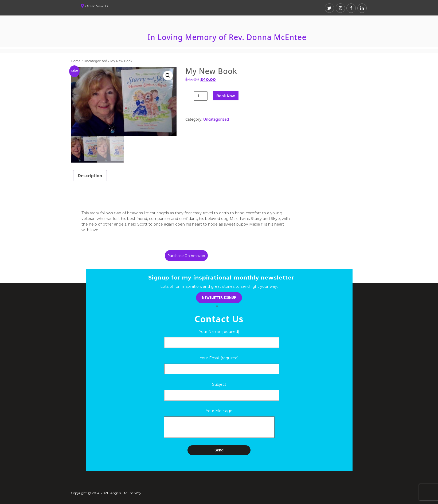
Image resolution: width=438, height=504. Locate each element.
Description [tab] (90, 176)
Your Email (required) (219, 363)
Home (76, 61)
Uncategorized (95, 61)
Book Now (226, 96)
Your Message (219, 411)
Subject (219, 384)
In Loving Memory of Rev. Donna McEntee (227, 37)
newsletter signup (219, 298)
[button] (168, 76)
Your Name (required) (219, 332)
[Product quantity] (201, 96)
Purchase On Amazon (186, 256)
